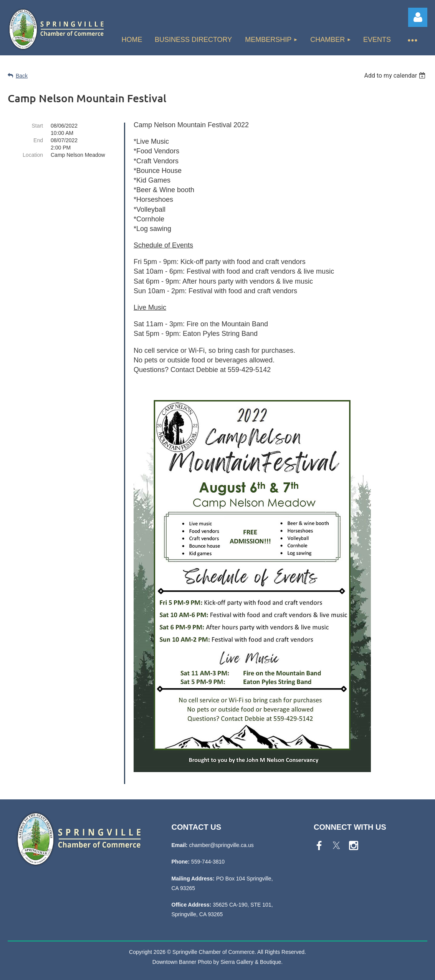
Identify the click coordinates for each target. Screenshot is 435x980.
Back (22, 76)
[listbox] (396, 76)
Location (33, 155)
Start (37, 126)
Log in (418, 17)
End (38, 140)
